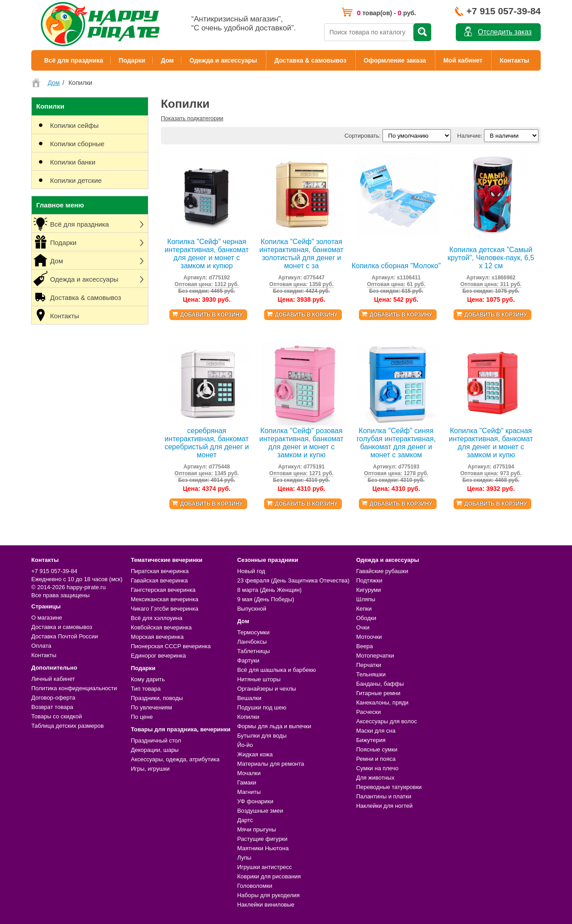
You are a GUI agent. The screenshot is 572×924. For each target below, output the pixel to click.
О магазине (47, 618)
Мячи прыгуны (257, 829)
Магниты (249, 792)
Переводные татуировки (389, 787)
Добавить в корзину (211, 315)
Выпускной (252, 609)
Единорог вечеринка (158, 656)
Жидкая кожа (255, 754)
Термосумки (254, 632)
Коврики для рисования (269, 876)
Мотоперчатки (375, 656)
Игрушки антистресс (265, 867)
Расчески (368, 712)
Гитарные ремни (378, 693)
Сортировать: (363, 136)
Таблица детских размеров (67, 726)
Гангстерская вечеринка (163, 590)
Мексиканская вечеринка (165, 599)
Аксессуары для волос (387, 721)
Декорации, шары (155, 750)
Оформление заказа (395, 60)
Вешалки (249, 698)
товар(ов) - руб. (386, 13)
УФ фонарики (255, 801)
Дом (167, 60)
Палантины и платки (384, 796)
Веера (365, 646)
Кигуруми (369, 590)
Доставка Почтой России (65, 636)
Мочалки (249, 773)
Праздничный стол (156, 740)
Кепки (364, 609)
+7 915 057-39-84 (504, 11)
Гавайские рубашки (382, 571)
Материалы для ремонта (271, 764)
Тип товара (146, 689)
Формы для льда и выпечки (274, 726)
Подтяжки (369, 580)
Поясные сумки (377, 749)
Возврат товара (52, 707)
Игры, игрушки (150, 769)
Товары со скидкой (57, 716)
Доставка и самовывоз (62, 627)
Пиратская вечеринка (160, 571)
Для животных (375, 778)
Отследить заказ (505, 32)
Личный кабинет (53, 679)
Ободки (366, 618)
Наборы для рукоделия (269, 895)
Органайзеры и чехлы (267, 689)
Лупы (244, 858)
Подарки (132, 60)
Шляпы (366, 599)
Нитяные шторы (259, 679)
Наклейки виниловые (266, 905)
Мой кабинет (463, 60)
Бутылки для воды (262, 736)
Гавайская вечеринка (160, 580)
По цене (142, 717)
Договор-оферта (53, 698)
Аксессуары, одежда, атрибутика (175, 759)
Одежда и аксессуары (223, 60)
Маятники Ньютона (263, 848)
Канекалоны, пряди (382, 702)
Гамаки (247, 783)
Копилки (248, 717)
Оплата (41, 646)
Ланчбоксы (252, 642)
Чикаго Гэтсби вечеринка (165, 609)
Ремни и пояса (376, 759)
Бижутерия (371, 740)
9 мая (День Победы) (266, 599)
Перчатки (369, 665)
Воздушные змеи (260, 811)
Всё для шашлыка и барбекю (277, 670)
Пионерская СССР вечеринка (171, 646)
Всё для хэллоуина (157, 618)
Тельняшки (371, 674)
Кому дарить (148, 679)
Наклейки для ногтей (384, 806)
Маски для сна (376, 731)
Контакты (514, 60)
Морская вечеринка (157, 637)
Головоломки (255, 886)
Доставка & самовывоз (310, 60)
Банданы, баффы (380, 684)
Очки (363, 627)
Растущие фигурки (263, 839)
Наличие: (470, 136)
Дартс (245, 820)
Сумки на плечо (377, 768)
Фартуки (248, 660)
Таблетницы (254, 651)
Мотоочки (369, 637)
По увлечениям (151, 707)
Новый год (251, 571)
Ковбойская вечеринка (161, 627)
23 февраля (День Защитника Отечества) (293, 580)
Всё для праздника (74, 60)
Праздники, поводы (157, 698)
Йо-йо (245, 745)
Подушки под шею (262, 707)
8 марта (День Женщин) (269, 590)
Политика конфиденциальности (74, 688)
